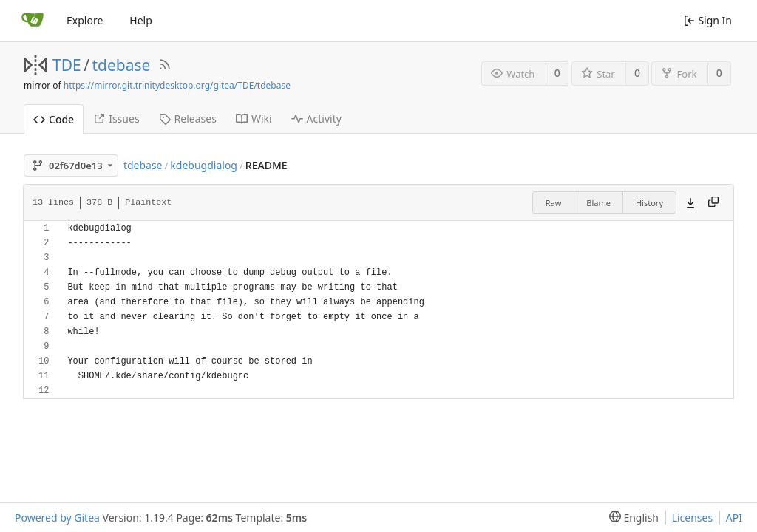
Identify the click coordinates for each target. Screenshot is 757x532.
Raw (554, 203)
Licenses (693, 518)
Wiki (254, 119)
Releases (188, 119)
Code (54, 119)
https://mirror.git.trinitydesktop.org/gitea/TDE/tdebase (177, 85)
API (734, 518)
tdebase (122, 65)
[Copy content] (713, 202)
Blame (598, 203)
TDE (67, 65)
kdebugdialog (204, 165)
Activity (316, 119)
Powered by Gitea (57, 518)
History (649, 203)
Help (141, 20)
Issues (116, 119)
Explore (85, 20)
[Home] (33, 21)
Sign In (708, 20)
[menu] (631, 518)
